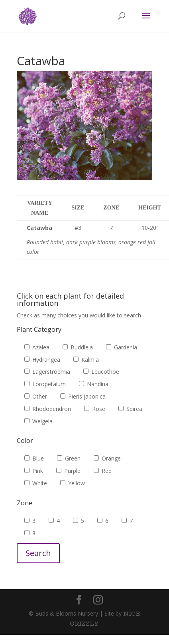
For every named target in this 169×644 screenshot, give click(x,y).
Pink (34, 471)
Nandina (94, 384)
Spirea (130, 409)
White (36, 483)
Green (69, 458)
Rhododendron (48, 409)
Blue (34, 458)
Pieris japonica (83, 396)
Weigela (38, 421)
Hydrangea (42, 360)
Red (103, 471)
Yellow (73, 483)
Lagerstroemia (47, 372)
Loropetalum (45, 384)
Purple (68, 471)
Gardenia (122, 347)
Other (36, 396)
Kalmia (86, 360)
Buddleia (78, 347)
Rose (95, 409)
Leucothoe (101, 372)
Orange (107, 458)
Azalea (37, 347)
